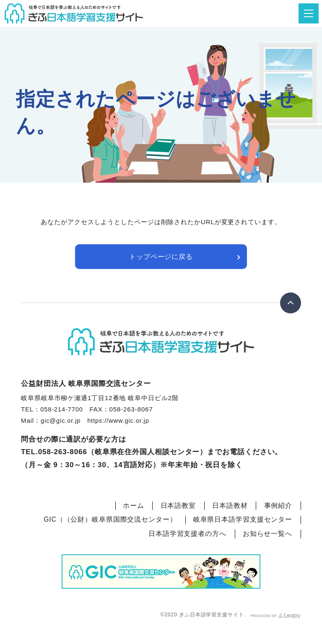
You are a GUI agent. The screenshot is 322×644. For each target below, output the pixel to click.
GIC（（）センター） (110, 517)
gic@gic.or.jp (61, 421)
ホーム (132, 505)
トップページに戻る (161, 257)
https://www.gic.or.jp (120, 421)
